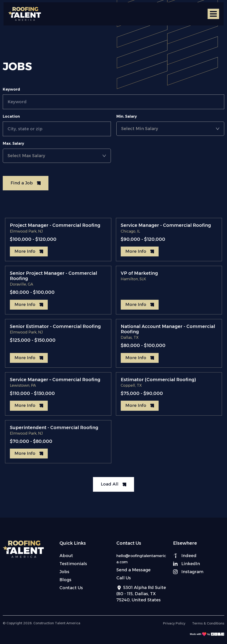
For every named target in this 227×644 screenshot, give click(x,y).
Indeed (185, 556)
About (66, 556)
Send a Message (133, 570)
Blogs (65, 580)
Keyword (11, 89)
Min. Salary (127, 116)
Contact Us (71, 588)
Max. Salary (13, 143)
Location (11, 116)
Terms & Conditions (208, 623)
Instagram (188, 572)
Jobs (64, 572)
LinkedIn (186, 564)
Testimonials (73, 564)
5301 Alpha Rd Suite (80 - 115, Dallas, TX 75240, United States (141, 594)
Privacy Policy (174, 623)
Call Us (124, 578)
